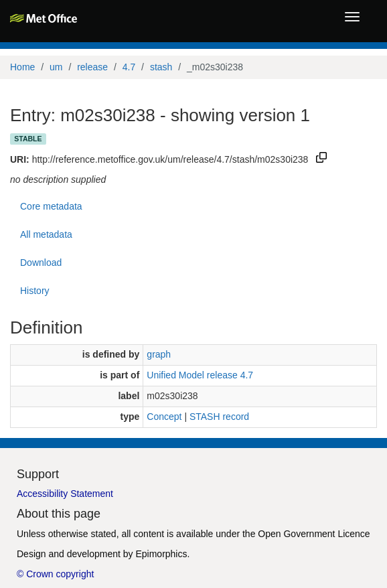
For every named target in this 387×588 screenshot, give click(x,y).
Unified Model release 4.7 (200, 375)
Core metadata (51, 206)
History (35, 291)
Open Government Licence (314, 534)
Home (22, 67)
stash (161, 67)
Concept (164, 417)
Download (41, 263)
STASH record (219, 417)
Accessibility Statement (65, 494)
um (56, 67)
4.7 (129, 67)
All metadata (46, 234)
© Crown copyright (55, 574)
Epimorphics (161, 554)
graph (159, 354)
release (92, 67)
